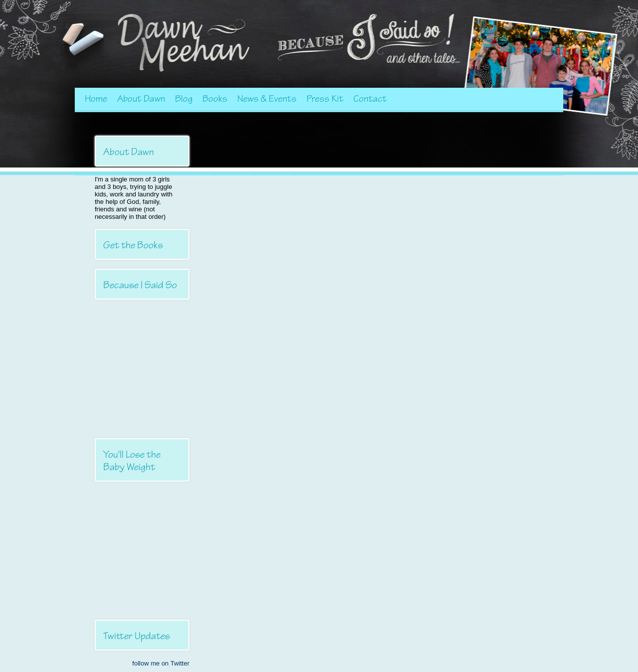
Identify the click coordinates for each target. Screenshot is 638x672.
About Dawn (141, 99)
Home (96, 99)
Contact (370, 99)
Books (215, 99)
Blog (184, 99)
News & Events (267, 99)
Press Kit (325, 99)
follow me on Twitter (161, 663)
